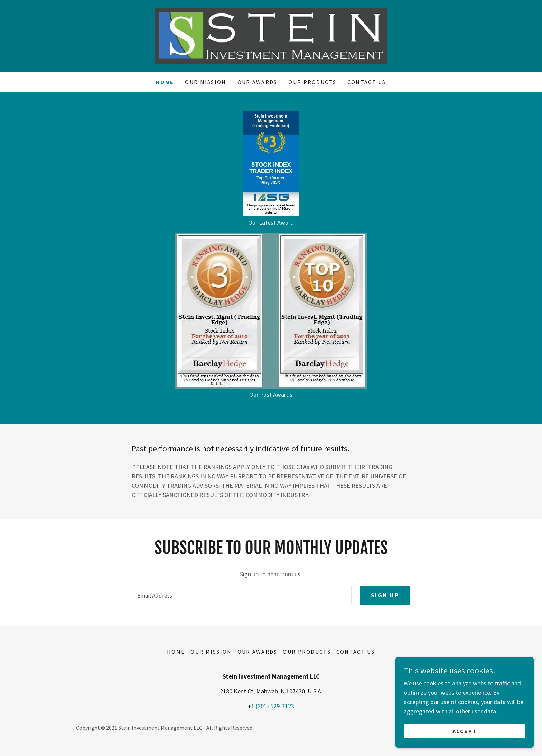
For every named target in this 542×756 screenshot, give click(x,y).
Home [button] (176, 652)
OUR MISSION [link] (205, 82)
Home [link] (165, 82)
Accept (465, 731)
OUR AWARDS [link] (258, 82)
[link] (271, 35)
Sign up (385, 595)
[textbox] (241, 595)
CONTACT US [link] (367, 82)
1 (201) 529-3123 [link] (273, 706)
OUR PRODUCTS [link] (312, 82)
